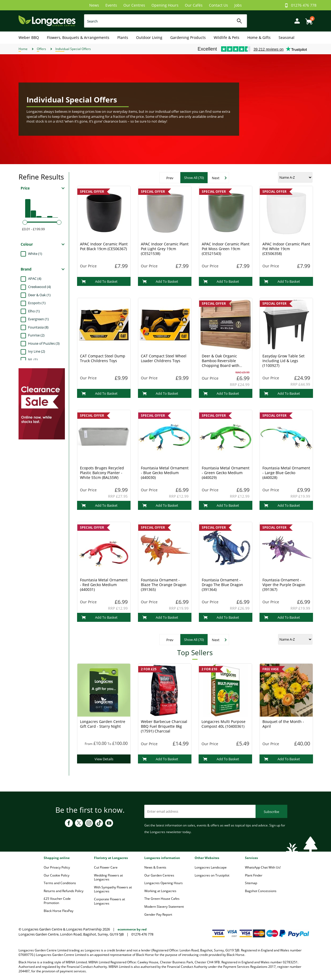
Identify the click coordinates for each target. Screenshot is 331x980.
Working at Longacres (160, 891)
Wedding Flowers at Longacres (108, 877)
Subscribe (271, 812)
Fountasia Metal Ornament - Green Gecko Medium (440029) (226, 473)
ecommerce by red (132, 929)
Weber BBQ (29, 37)
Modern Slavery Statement (164, 907)
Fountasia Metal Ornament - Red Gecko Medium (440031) (104, 585)
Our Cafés (194, 5)
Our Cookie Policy (57, 875)
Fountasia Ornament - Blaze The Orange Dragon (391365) (164, 585)
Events (111, 5)
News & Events (155, 867)
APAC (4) (35, 278)
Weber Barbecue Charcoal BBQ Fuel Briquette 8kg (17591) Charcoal (164, 726)
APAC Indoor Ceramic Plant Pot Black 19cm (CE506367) (104, 246)
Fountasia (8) (38, 327)
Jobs (238, 5)
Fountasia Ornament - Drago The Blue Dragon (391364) (222, 585)
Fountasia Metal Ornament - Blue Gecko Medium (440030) (165, 473)
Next (216, 178)
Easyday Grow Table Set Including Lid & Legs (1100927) (283, 361)
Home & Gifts (259, 37)
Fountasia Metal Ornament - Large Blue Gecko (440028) (286, 473)
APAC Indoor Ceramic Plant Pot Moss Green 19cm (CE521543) (226, 249)
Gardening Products (188, 37)
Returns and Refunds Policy (64, 891)
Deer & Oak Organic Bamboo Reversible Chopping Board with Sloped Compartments (222, 363)
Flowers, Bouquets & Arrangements (78, 37)
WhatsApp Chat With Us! (263, 867)
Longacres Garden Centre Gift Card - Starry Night (103, 724)
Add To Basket (99, 281)
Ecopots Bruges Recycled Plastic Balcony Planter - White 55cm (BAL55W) (102, 473)
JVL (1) (33, 359)
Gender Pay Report (158, 914)
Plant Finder (254, 875)
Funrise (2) (36, 335)
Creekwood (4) (39, 287)
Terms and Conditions (60, 883)
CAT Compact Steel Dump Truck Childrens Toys (103, 358)
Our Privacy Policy (57, 867)
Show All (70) (194, 178)
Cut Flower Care (106, 867)
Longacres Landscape (211, 867)
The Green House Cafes (162, 899)
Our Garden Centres (159, 875)
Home (23, 49)
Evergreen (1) (38, 319)
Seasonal (287, 37)
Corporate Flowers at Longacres (109, 901)
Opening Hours (165, 5)
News (94, 5)
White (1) (35, 254)
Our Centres (134, 5)
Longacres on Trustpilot (212, 875)
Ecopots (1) (37, 303)
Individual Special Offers (73, 49)
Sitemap (251, 883)
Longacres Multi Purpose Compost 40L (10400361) (223, 724)
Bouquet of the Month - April (283, 724)
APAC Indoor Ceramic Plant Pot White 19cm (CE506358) (286, 249)
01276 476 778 (304, 5)
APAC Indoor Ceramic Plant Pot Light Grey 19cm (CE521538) (165, 249)
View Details (104, 759)
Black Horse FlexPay (59, 911)
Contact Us (218, 5)
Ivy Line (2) (37, 351)
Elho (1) (34, 311)
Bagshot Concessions (261, 891)
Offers (41, 49)
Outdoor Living (149, 37)
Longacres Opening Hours (164, 883)
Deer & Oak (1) (39, 295)
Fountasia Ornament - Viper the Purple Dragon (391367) (284, 585)
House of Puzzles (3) (44, 343)
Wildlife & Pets (227, 37)
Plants (123, 37)
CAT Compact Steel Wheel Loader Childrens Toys (164, 358)
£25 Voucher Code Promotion (57, 901)
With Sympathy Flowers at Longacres (113, 889)
